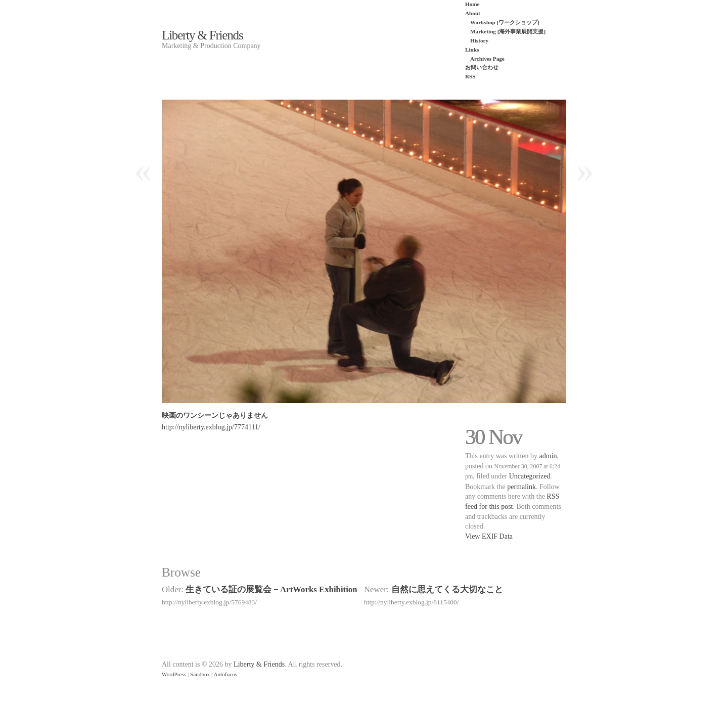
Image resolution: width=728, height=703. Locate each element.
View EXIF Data (489, 536)
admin (548, 456)
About (473, 13)
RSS (470, 76)
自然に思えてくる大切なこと (447, 589)
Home (472, 4)
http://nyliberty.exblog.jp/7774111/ (211, 427)
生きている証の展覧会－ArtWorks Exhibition (271, 589)
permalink (521, 487)
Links (472, 50)
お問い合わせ (482, 67)
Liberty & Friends (202, 35)
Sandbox (200, 674)
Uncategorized (530, 476)
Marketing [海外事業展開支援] (508, 31)
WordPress (174, 674)
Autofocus (225, 674)
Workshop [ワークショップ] (505, 22)
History (479, 40)
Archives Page (487, 59)
